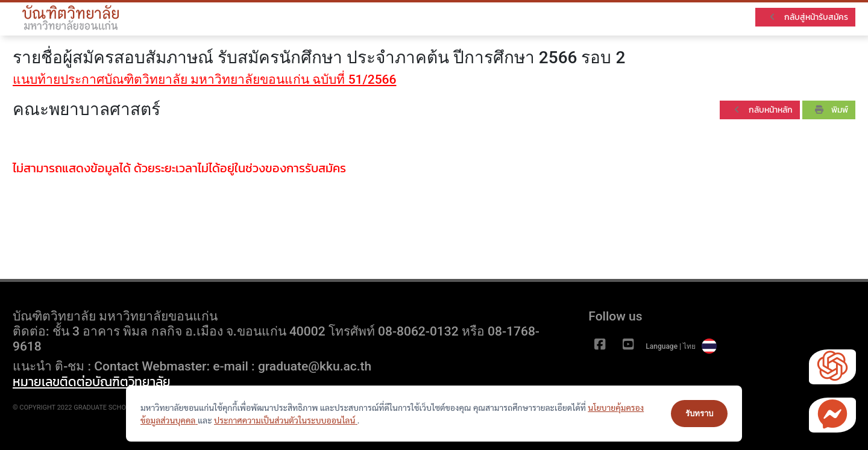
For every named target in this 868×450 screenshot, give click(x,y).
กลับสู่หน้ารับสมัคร (808, 17)
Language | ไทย (681, 346)
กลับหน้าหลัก (763, 110)
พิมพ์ (832, 110)
